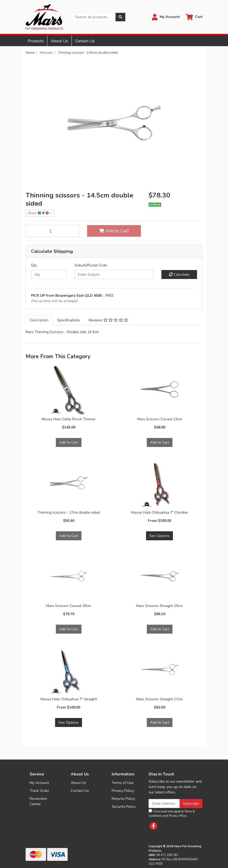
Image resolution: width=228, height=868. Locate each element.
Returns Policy (123, 799)
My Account (39, 783)
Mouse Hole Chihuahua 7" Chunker (160, 512)
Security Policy (124, 807)
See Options (159, 536)
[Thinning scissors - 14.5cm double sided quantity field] (53, 231)
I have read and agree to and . (172, 813)
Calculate (179, 275)
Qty (34, 265)
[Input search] (94, 17)
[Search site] (120, 17)
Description (39, 320)
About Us (59, 41)
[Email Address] (164, 804)
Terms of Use (123, 783)
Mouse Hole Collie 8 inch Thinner (69, 419)
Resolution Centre (38, 801)
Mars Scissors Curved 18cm (69, 606)
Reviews (108, 320)
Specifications (69, 320)
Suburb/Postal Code (91, 265)
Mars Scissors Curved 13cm (159, 419)
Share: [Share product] (39, 213)
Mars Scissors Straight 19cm (159, 606)
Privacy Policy (123, 791)
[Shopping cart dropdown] (194, 17)
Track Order (39, 791)
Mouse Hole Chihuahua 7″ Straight (69, 699)
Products (36, 41)
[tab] (39, 320)
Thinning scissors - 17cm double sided (69, 512)
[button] (166, 17)
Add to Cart (114, 231)
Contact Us (85, 41)
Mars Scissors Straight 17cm (159, 699)
